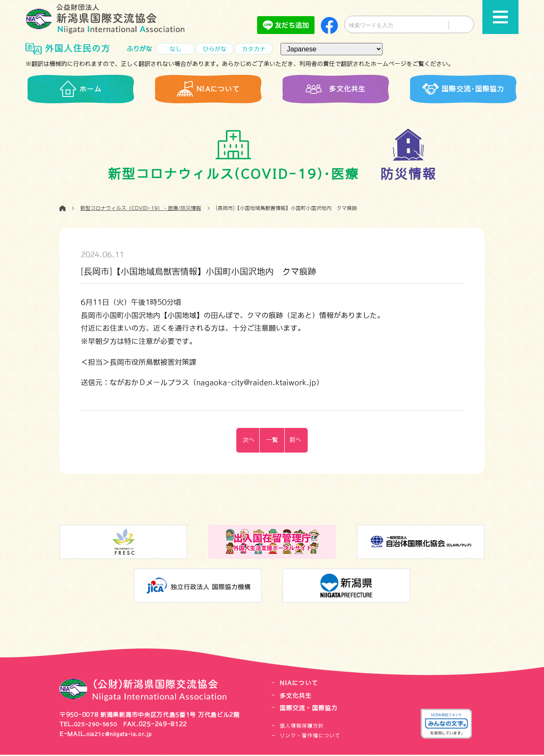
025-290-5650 (98, 726)
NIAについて (300, 685)
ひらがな (215, 49)
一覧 (272, 441)
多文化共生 (297, 697)
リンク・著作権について (310, 737)
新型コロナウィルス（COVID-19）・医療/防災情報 (141, 210)
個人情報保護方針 (302, 728)
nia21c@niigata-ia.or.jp (125, 735)
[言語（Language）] (331, 49)
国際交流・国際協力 (311, 709)
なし (176, 49)
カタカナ (254, 49)
